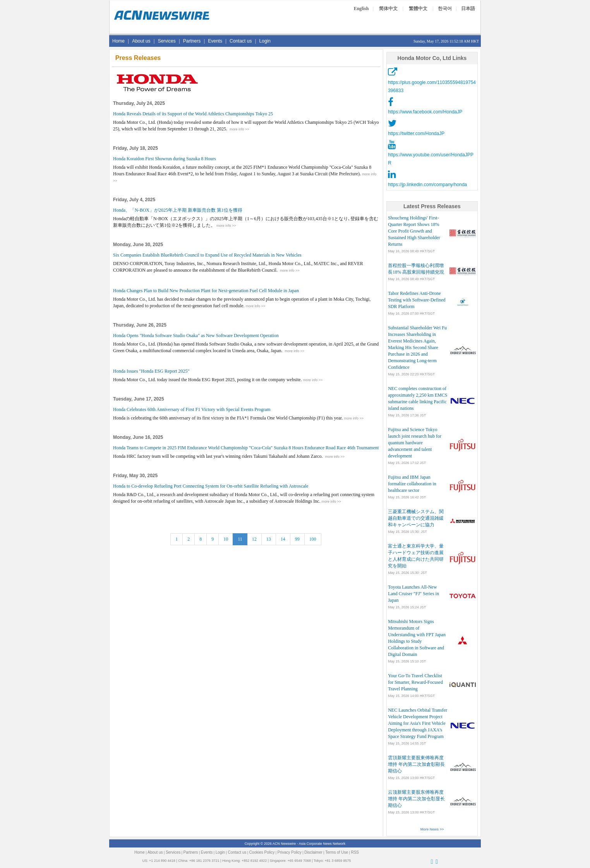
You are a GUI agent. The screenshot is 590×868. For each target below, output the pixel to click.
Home (118, 41)
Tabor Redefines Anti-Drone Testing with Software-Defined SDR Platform (417, 300)
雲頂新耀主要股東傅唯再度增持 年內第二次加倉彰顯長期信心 (416, 764)
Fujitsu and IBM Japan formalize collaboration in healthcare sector (412, 484)
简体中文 (388, 9)
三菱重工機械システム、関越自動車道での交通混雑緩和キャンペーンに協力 (416, 518)
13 (269, 539)
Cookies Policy (262, 852)
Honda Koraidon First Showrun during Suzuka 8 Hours (165, 159)
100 (313, 539)
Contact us (241, 41)
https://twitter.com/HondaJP (416, 134)
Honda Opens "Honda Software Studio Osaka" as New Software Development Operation (196, 336)
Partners (192, 41)
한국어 (445, 9)
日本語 (468, 9)
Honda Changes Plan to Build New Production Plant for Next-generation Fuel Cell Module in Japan (206, 291)
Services (167, 41)
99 (297, 539)
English (361, 9)
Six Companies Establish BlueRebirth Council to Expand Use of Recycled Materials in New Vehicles (207, 255)
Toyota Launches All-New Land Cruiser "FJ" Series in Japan (413, 594)
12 (254, 539)
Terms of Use (337, 852)
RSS (355, 852)
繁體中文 (418, 9)
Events (215, 41)
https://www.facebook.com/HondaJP (425, 112)
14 (283, 539)
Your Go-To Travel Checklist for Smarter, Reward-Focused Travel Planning (415, 682)
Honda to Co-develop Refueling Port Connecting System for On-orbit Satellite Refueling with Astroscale (211, 486)
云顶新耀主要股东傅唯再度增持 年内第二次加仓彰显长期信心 (416, 799)
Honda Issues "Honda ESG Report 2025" (151, 371)
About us (141, 41)
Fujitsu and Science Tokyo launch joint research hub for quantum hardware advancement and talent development (415, 443)
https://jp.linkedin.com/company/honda (427, 185)
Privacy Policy (290, 852)
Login (265, 41)
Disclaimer (313, 852)
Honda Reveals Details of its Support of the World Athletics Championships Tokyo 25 (193, 114)
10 (226, 539)
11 (240, 539)
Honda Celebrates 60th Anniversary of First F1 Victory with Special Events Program (192, 409)
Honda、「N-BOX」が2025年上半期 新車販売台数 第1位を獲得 (178, 210)
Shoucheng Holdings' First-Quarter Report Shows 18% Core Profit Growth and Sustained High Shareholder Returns (414, 231)
